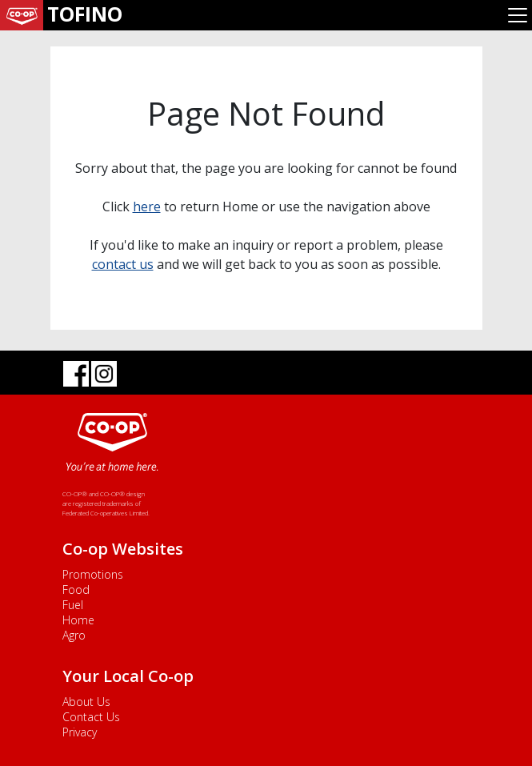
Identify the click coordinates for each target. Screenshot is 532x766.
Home (78, 620)
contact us (123, 264)
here (147, 207)
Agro (74, 635)
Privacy (80, 732)
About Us (86, 702)
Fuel (73, 605)
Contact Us (91, 717)
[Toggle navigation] (518, 15)
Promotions (93, 574)
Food (76, 590)
